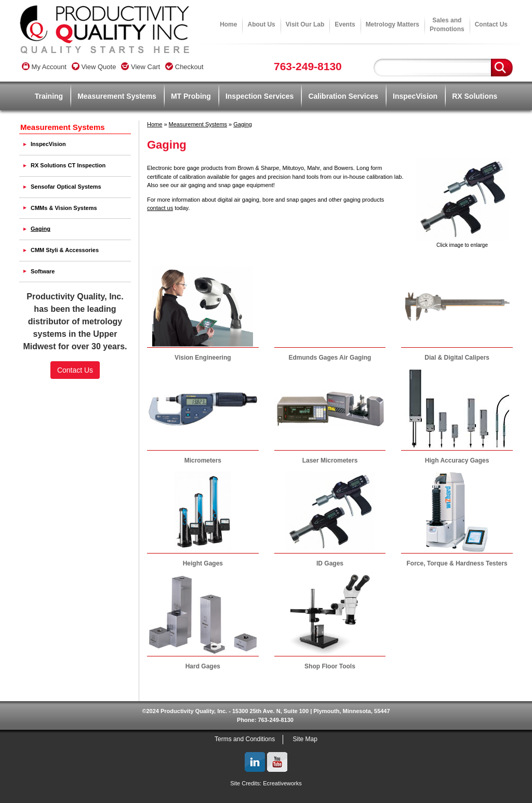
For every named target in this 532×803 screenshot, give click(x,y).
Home (228, 24)
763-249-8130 (308, 66)
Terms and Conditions (245, 739)
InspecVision (415, 96)
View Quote (94, 67)
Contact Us (491, 24)
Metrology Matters (393, 24)
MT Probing (191, 96)
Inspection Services (260, 96)
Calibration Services (343, 96)
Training (49, 96)
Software (43, 271)
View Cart (141, 67)
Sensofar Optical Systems (66, 187)
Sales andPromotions (447, 25)
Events (345, 24)
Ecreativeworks (282, 783)
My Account (44, 67)
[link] (75, 394)
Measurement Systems (117, 96)
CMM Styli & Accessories (65, 250)
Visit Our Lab (305, 24)
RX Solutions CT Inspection (68, 165)
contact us (160, 208)
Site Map (305, 739)
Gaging (242, 124)
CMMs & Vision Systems (64, 208)
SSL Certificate (75, 412)
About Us (261, 24)
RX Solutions (475, 96)
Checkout (184, 67)
